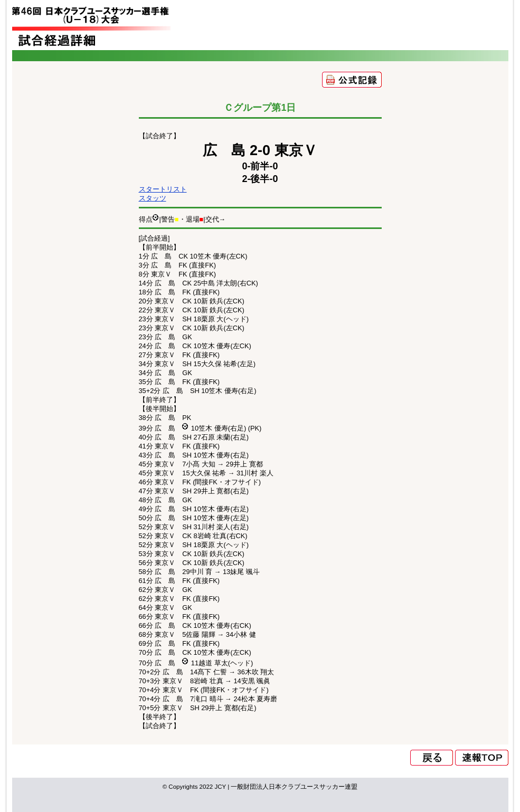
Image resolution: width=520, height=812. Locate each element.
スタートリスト (163, 189)
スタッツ (153, 198)
